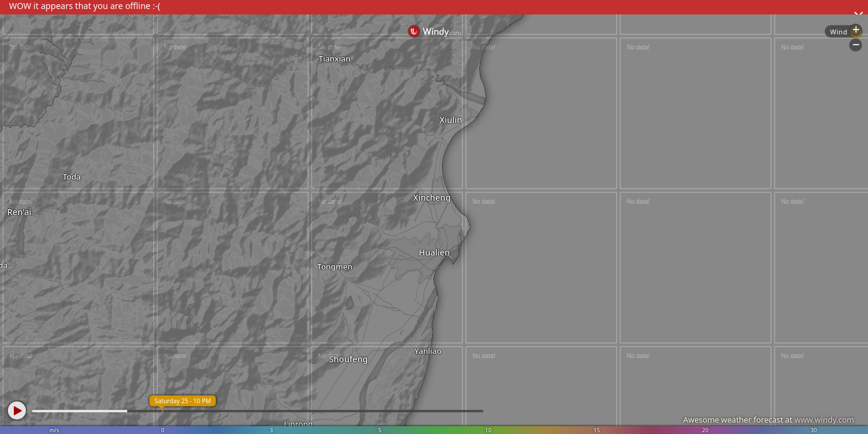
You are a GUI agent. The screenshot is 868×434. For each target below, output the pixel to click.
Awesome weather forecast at (769, 420)
